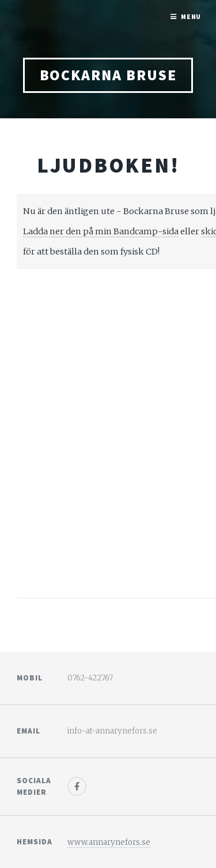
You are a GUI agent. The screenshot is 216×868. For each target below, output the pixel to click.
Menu (191, 16)
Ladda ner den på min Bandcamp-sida (101, 231)
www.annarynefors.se (109, 842)
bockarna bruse (108, 75)
